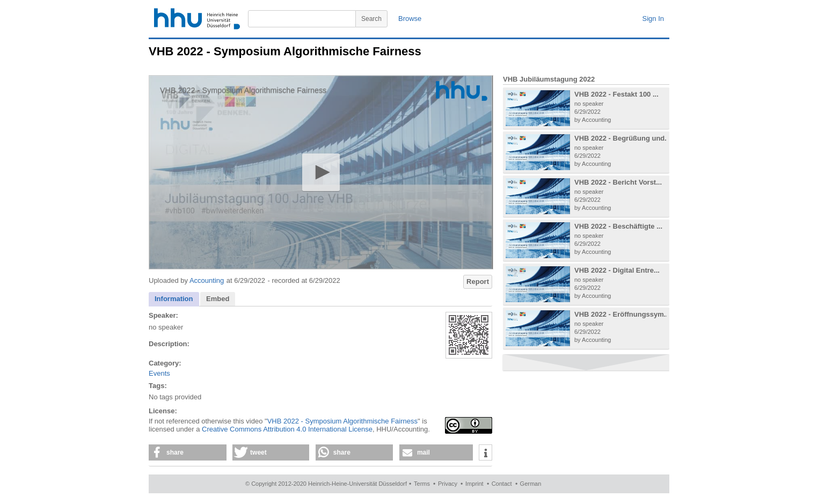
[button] (321, 172)
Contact (502, 484)
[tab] (174, 299)
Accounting (207, 280)
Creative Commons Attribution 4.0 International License (287, 429)
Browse (410, 19)
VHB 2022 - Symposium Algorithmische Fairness (342, 421)
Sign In (653, 19)
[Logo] (462, 91)
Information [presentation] (174, 299)
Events (159, 373)
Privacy (448, 484)
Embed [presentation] (218, 299)
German (531, 484)
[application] (321, 172)
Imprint (474, 484)
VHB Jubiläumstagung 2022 (549, 79)
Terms (422, 484)
